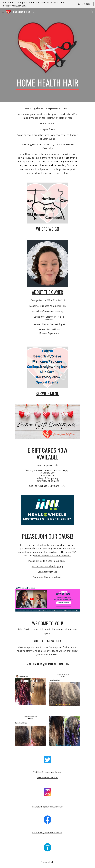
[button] (3, 12)
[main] (47, 84)
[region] (48, 4)
